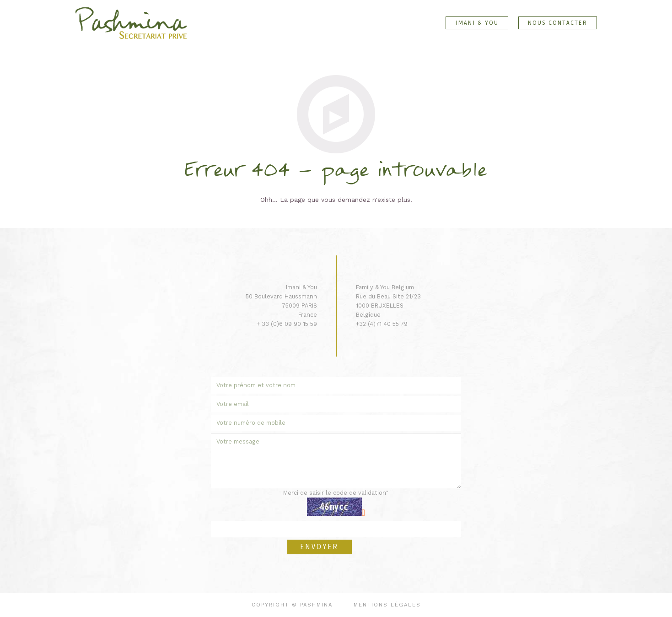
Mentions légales (387, 605)
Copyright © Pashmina (292, 605)
